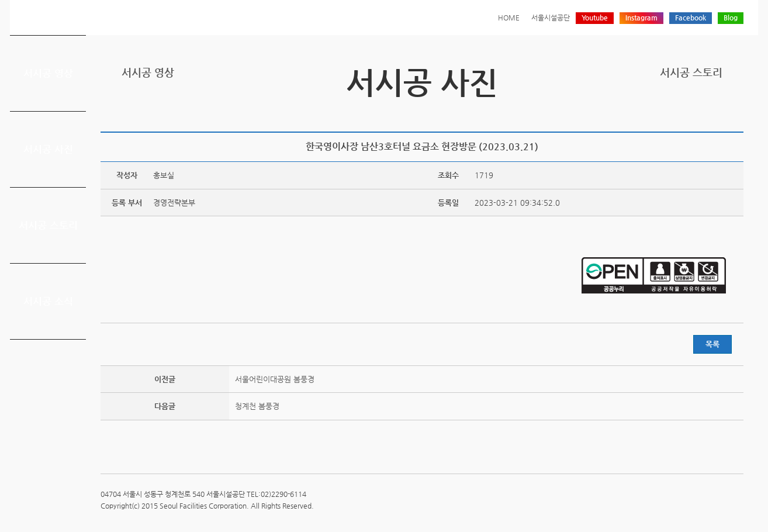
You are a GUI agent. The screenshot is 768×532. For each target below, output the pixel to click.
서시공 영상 (48, 73)
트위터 (682, 113)
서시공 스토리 (48, 225)
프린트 (664, 113)
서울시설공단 (551, 18)
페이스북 (700, 113)
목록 (712, 344)
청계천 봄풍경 (257, 406)
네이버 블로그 (718, 113)
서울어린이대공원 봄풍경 (275, 379)
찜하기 (736, 113)
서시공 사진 (48, 149)
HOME (509, 18)
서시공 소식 (48, 301)
